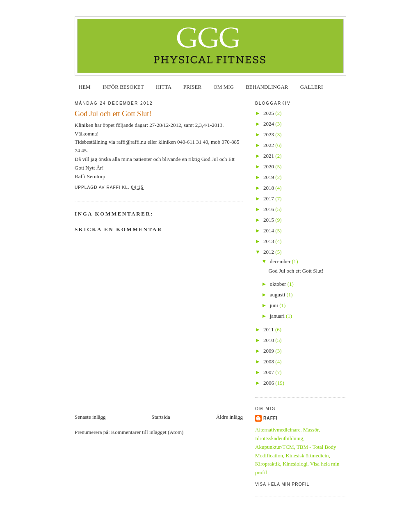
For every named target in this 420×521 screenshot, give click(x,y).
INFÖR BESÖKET (123, 87)
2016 (269, 209)
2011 (269, 329)
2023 (269, 134)
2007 (269, 372)
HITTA (164, 87)
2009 (269, 351)
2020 (269, 166)
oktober (279, 284)
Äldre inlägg (229, 417)
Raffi (270, 418)
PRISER (192, 87)
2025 (269, 113)
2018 (269, 188)
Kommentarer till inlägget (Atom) (147, 432)
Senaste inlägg (90, 417)
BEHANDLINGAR (267, 87)
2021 (269, 156)
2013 (269, 241)
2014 (269, 231)
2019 (269, 177)
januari (278, 316)
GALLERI (312, 87)
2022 (269, 145)
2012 (269, 252)
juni (275, 305)
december (281, 261)
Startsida (161, 417)
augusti (278, 295)
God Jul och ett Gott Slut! (296, 271)
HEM (85, 87)
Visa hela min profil (282, 484)
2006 (269, 383)
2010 (269, 340)
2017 (269, 199)
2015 (269, 220)
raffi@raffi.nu (131, 142)
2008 (269, 361)
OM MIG (223, 87)
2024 (269, 124)
